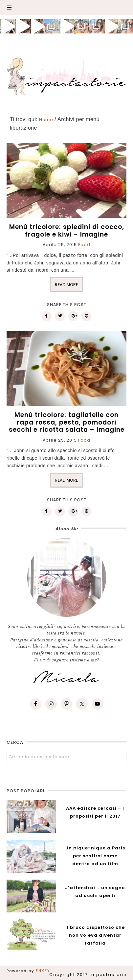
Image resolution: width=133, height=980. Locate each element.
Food (84, 245)
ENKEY (43, 971)
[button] (66, 7)
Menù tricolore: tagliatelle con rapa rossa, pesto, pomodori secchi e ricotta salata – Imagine (67, 422)
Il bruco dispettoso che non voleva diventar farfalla (95, 935)
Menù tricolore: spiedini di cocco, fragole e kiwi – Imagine (67, 231)
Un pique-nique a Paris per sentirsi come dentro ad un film (95, 856)
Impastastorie (66, 75)
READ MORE (66, 285)
